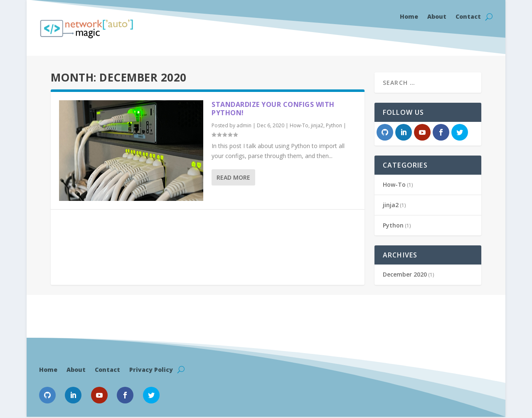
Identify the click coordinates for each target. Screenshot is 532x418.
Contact (468, 17)
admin (244, 125)
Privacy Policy (151, 369)
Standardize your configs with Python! (273, 109)
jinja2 (317, 125)
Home (409, 17)
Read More (233, 177)
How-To (299, 125)
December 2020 (405, 274)
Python (334, 125)
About (437, 17)
